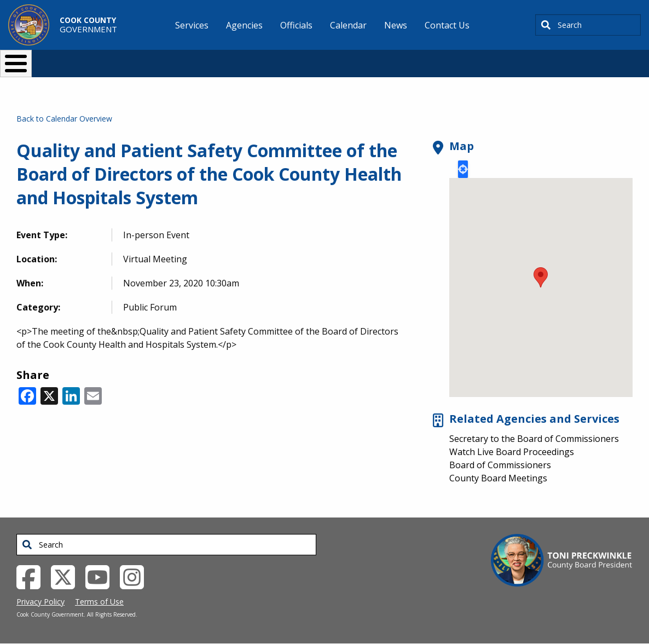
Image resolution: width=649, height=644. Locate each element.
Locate (463, 169)
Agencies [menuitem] (244, 25)
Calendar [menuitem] (348, 25)
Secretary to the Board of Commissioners (534, 439)
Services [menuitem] (192, 25)
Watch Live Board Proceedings (512, 452)
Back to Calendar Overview (64, 119)
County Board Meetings (498, 478)
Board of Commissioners (500, 465)
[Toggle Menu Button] (16, 64)
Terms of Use (99, 602)
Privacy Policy (40, 602)
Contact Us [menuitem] (447, 25)
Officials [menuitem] (296, 25)
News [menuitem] (396, 25)
